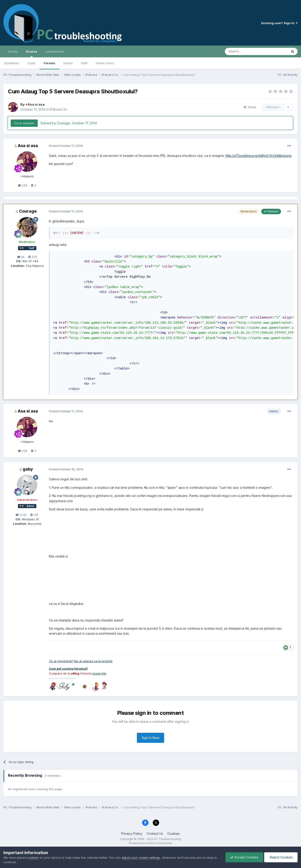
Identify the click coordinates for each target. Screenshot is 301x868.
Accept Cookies (244, 857)
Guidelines (12, 63)
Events (68, 63)
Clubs (31, 63)
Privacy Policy (132, 834)
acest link (99, 673)
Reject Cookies (281, 857)
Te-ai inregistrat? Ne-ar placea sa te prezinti (81, 661)
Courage (28, 211)
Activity (13, 51)
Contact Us (155, 834)
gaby (28, 469)
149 (34, 515)
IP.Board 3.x (59, 109)
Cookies (174, 834)
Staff (84, 63)
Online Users (105, 63)
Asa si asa (35, 104)
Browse (31, 53)
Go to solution (24, 123)
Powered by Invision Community (150, 843)
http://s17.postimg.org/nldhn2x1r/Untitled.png (258, 156)
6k (21, 257)
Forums (49, 63)
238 (23, 185)
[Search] (245, 51)
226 (33, 257)
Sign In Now (150, 738)
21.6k (21, 515)
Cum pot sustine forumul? (68, 669)
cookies (33, 858)
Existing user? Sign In (279, 23)
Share (250, 107)
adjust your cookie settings (141, 858)
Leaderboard (54, 51)
